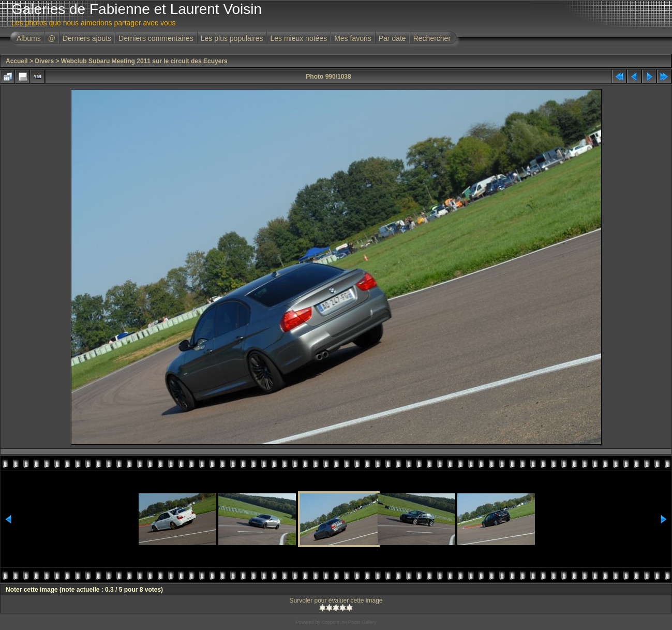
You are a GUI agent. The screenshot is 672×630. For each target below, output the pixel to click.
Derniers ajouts (87, 38)
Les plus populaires (232, 38)
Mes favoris (353, 38)
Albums (29, 38)
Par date (392, 38)
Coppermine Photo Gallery (349, 622)
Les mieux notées (298, 38)
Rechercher (432, 38)
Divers (44, 61)
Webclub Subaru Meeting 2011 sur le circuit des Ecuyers (144, 61)
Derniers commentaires (156, 38)
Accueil (17, 61)
